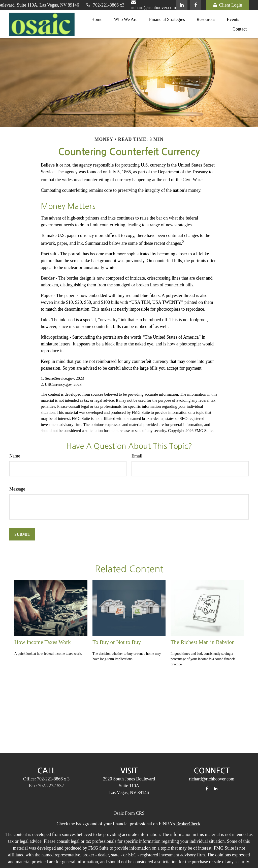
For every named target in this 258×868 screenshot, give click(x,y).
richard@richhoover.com (212, 779)
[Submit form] (22, 534)
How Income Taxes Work (43, 642)
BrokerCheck (188, 824)
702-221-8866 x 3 (53, 779)
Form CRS (135, 813)
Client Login (228, 5)
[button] (97, 19)
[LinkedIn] (182, 5)
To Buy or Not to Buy (117, 642)
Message (17, 489)
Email (137, 456)
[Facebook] (196, 5)
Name (15, 456)
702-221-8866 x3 (105, 5)
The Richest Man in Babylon (203, 642)
